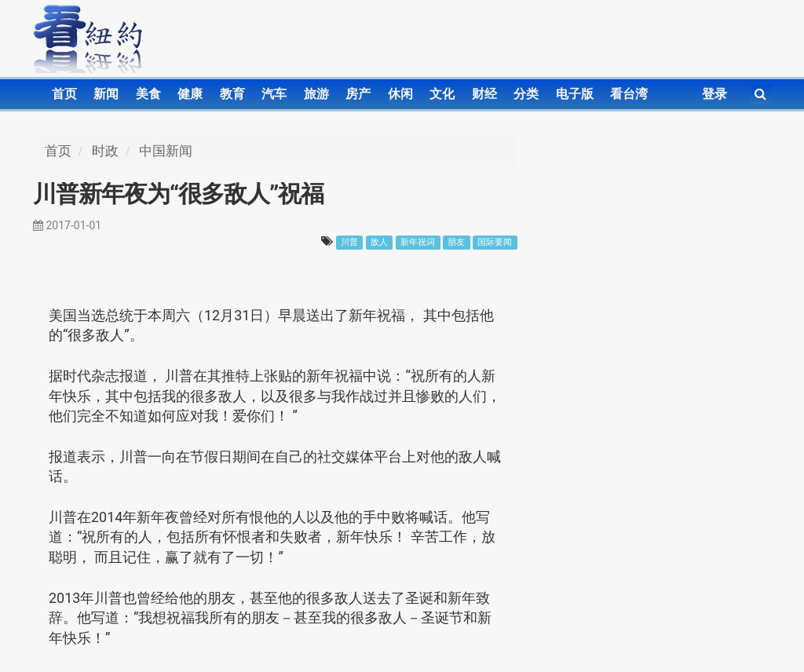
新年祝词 (418, 242)
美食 (148, 94)
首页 (64, 94)
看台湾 (629, 94)
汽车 (274, 94)
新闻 (106, 94)
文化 (442, 94)
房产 (358, 94)
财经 (484, 94)
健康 (190, 94)
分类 (526, 94)
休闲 (400, 94)
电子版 (575, 94)
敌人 (379, 242)
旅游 (316, 94)
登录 (714, 94)
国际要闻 (495, 242)
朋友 (456, 242)
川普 (349, 242)
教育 (232, 94)
